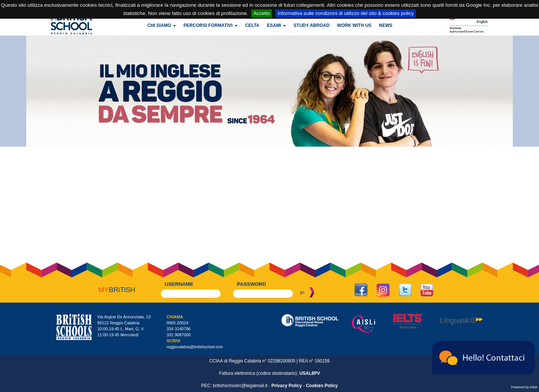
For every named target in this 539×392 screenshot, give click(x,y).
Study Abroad (311, 25)
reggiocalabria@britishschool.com (195, 347)
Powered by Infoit (524, 387)
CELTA (252, 25)
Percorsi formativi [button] (210, 25)
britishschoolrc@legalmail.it (240, 386)
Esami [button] (276, 25)
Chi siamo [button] (162, 25)
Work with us (354, 25)
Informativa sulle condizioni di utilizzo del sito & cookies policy (345, 13)
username (179, 284)
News (386, 25)
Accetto (262, 13)
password (252, 284)
